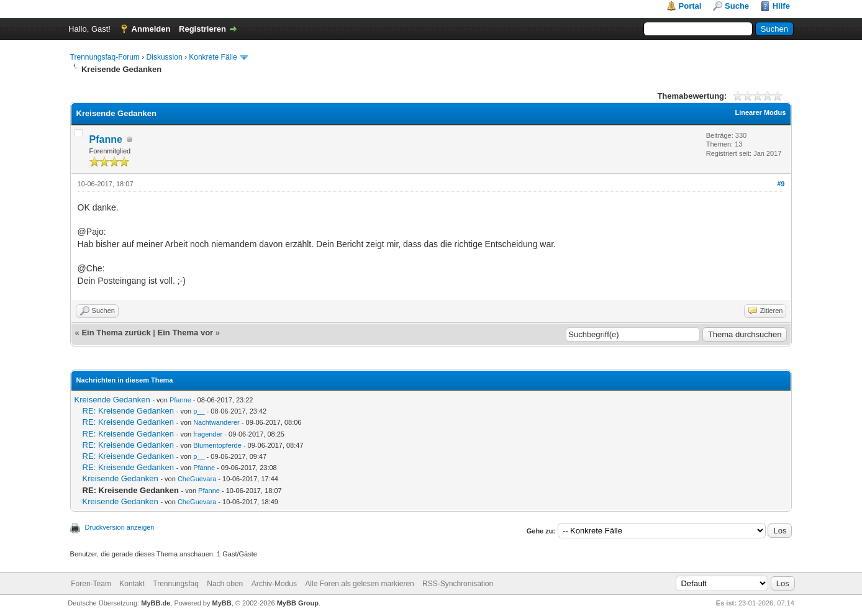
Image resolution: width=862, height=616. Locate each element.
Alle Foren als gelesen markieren (359, 584)
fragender (208, 434)
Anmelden (151, 29)
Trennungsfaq (176, 584)
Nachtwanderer (216, 422)
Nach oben (225, 584)
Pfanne (106, 139)
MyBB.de (156, 603)
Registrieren (202, 29)
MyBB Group (298, 603)
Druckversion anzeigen (120, 527)
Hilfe (781, 6)
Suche (737, 6)
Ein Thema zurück (116, 333)
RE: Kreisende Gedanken (128, 411)
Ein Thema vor (186, 333)
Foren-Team (91, 584)
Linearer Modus (760, 112)
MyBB (222, 603)
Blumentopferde (217, 445)
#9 (781, 184)
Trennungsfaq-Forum (105, 57)
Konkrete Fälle (213, 57)
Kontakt (132, 584)
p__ (199, 411)
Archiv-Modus (274, 584)
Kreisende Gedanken (112, 400)
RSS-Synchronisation (458, 584)
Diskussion (165, 57)
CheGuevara (197, 479)
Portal (690, 6)
